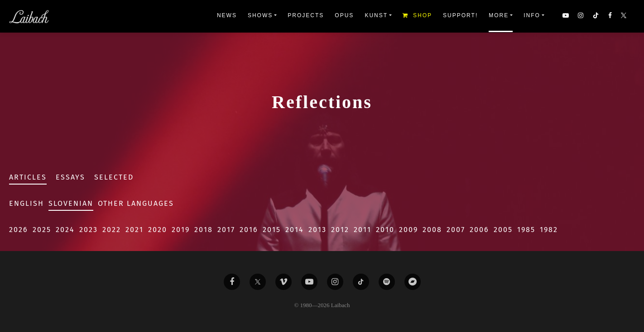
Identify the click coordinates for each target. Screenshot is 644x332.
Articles (28, 177)
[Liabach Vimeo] (284, 282)
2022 (112, 230)
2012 (340, 230)
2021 (135, 230)
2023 (89, 230)
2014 (295, 230)
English (26, 203)
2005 (503, 230)
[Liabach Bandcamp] (413, 282)
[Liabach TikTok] (361, 282)
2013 (317, 230)
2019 (181, 230)
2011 (363, 230)
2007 (456, 230)
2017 (226, 230)
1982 (549, 230)
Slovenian (71, 203)
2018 (204, 230)
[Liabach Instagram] (335, 282)
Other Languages (136, 203)
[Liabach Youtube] (309, 282)
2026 (19, 230)
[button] (625, 16)
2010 (385, 230)
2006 (479, 230)
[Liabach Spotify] (387, 282)
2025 (42, 230)
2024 (65, 230)
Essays (70, 177)
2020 (158, 230)
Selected (114, 177)
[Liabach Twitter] (258, 282)
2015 (272, 230)
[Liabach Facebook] (232, 282)
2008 (432, 230)
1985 (526, 230)
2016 (249, 230)
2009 (409, 230)
